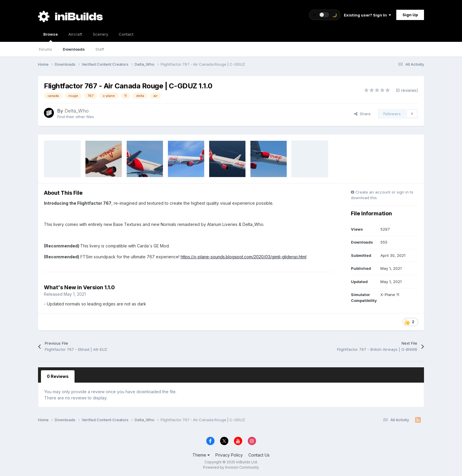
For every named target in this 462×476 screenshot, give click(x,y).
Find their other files (76, 117)
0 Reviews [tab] (58, 376)
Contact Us (259, 455)
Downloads (74, 49)
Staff (100, 49)
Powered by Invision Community (231, 467)
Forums (46, 49)
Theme (201, 455)
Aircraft (75, 34)
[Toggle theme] (325, 15)
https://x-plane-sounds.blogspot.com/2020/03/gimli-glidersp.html (244, 257)
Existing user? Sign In (367, 15)
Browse (51, 37)
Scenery (100, 34)
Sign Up (410, 15)
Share (362, 114)
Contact (126, 34)
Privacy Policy (229, 455)
